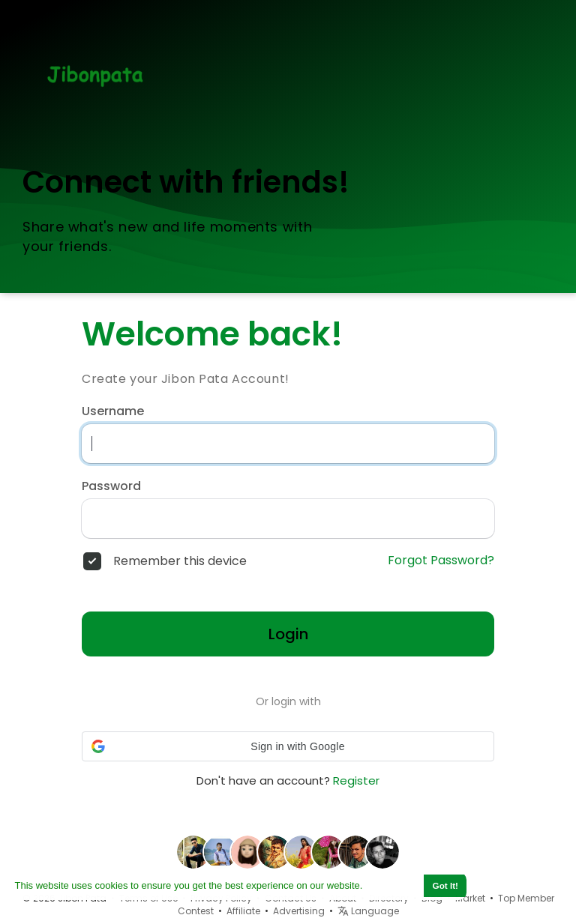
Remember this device (180, 561)
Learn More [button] (392, 885)
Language (368, 911)
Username (113, 411)
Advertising (299, 911)
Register (356, 780)
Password (111, 486)
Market (470, 898)
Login (288, 634)
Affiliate (243, 911)
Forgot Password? (441, 561)
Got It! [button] (445, 885)
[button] (288, 746)
